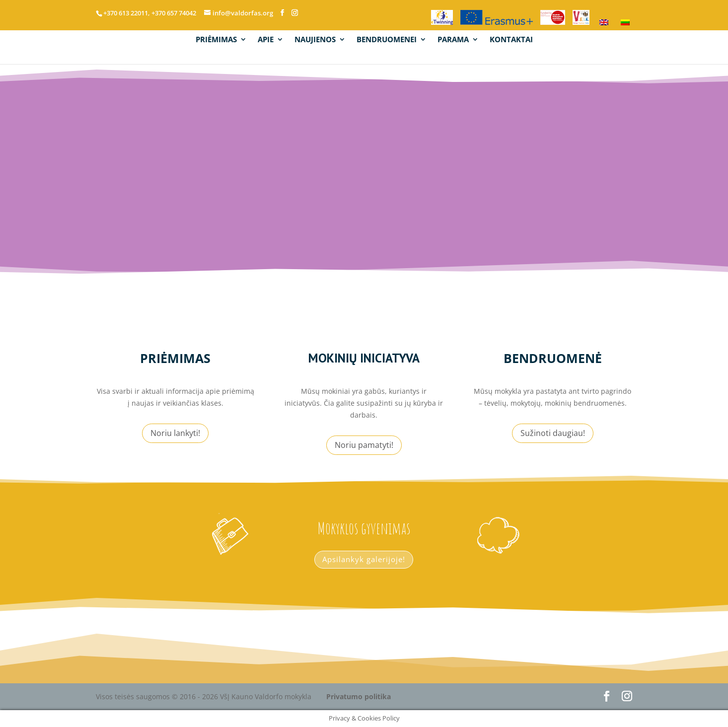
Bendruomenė (553, 358)
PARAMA (453, 40)
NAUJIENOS (315, 40)
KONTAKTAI (511, 40)
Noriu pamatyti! (364, 445)
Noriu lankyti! (175, 433)
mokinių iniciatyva (364, 358)
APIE (266, 40)
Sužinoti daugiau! (553, 433)
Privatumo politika (359, 696)
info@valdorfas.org (489, 167)
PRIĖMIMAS (216, 40)
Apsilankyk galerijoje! (364, 559)
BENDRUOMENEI (387, 40)
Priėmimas (175, 358)
